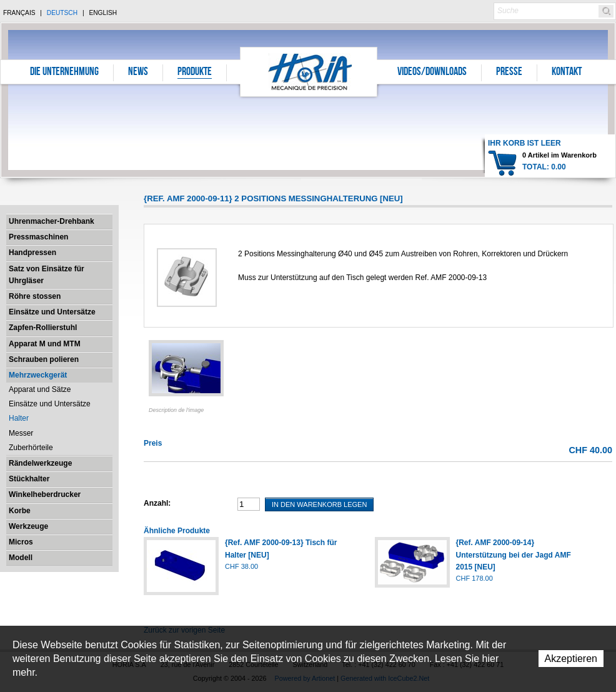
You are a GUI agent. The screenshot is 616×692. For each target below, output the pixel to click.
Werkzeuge (28, 526)
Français (19, 13)
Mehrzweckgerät (38, 375)
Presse (509, 73)
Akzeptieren (571, 659)
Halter (19, 418)
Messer (21, 433)
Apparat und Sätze (40, 389)
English (103, 13)
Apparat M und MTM (45, 344)
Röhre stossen (35, 296)
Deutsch (62, 13)
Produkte (195, 73)
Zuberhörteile (31, 448)
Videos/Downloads (432, 73)
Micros (21, 542)
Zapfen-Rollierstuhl (43, 328)
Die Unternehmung (64, 73)
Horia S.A (309, 72)
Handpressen (32, 253)
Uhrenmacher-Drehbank (52, 221)
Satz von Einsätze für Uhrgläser (47, 275)
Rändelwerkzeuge (40, 463)
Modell (21, 558)
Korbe (20, 511)
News (138, 73)
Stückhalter (29, 479)
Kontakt (567, 73)
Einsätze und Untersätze (52, 312)
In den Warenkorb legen (319, 504)
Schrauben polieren (44, 359)
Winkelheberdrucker (45, 494)
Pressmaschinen (38, 237)
